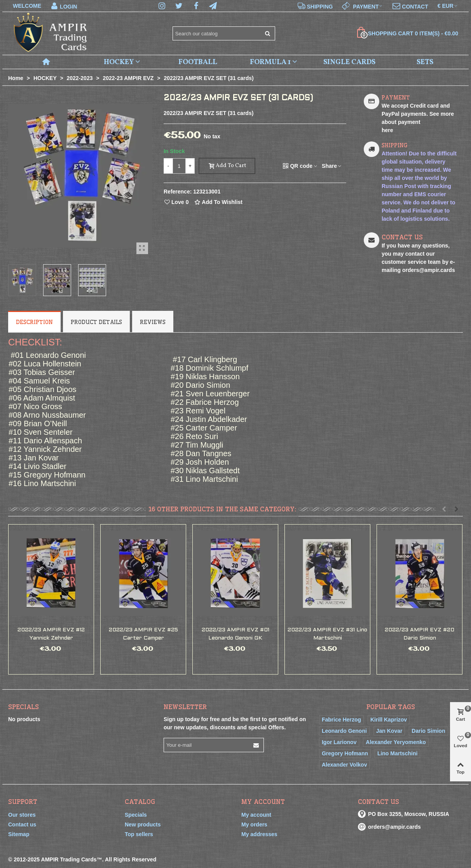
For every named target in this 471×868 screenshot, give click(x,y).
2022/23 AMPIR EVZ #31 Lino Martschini (327, 634)
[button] (444, 509)
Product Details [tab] (96, 322)
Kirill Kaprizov (389, 720)
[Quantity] (179, 166)
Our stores (22, 815)
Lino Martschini (397, 753)
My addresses (259, 834)
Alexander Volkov (344, 765)
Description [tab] (34, 322)
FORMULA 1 (270, 62)
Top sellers (139, 834)
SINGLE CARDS (349, 62)
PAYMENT (396, 98)
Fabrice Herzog (341, 720)
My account (256, 815)
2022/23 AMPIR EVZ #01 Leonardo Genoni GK (235, 634)
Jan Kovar (389, 731)
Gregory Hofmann (345, 753)
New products (143, 824)
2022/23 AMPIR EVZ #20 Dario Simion (420, 634)
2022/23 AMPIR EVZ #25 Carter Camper (143, 634)
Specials (24, 707)
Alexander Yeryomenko (396, 742)
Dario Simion (428, 731)
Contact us (22, 824)
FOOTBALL (198, 62)
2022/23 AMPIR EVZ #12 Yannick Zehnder (51, 634)
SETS (425, 62)
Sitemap (19, 834)
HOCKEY (119, 62)
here (387, 130)
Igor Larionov (339, 742)
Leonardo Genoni (344, 731)
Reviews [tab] (153, 322)
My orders (254, 824)
